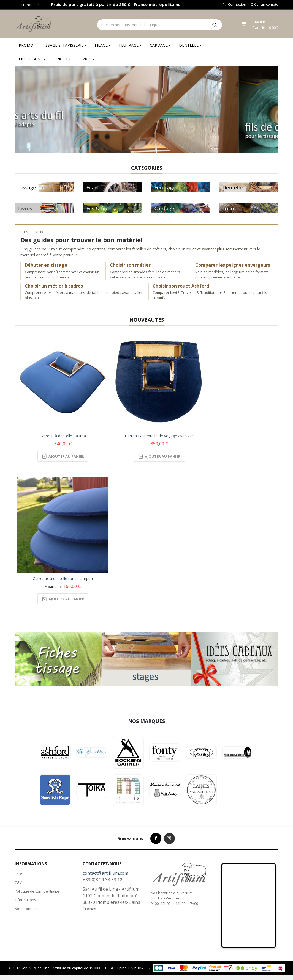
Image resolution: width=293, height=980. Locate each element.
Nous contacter (27, 909)
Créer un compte (264, 4)
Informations (25, 900)
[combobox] (152, 25)
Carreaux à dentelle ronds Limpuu (63, 579)
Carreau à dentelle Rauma (63, 436)
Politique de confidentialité (37, 891)
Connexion (237, 4)
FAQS (19, 874)
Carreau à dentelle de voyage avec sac (159, 436)
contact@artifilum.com (105, 873)
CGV (18, 882)
